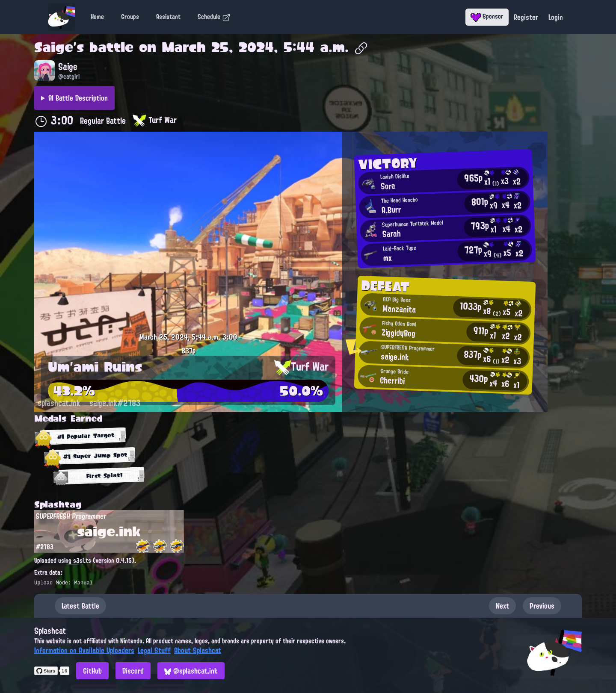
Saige (54, 47)
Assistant (168, 17)
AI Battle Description (78, 98)
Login (556, 17)
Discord (133, 671)
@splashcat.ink (191, 671)
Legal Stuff (154, 650)
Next (502, 606)
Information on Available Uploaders (84, 650)
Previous (542, 606)
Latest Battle (80, 606)
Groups (130, 17)
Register (526, 17)
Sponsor (487, 16)
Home (97, 17)
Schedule (214, 17)
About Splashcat (198, 650)
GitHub (92, 671)
